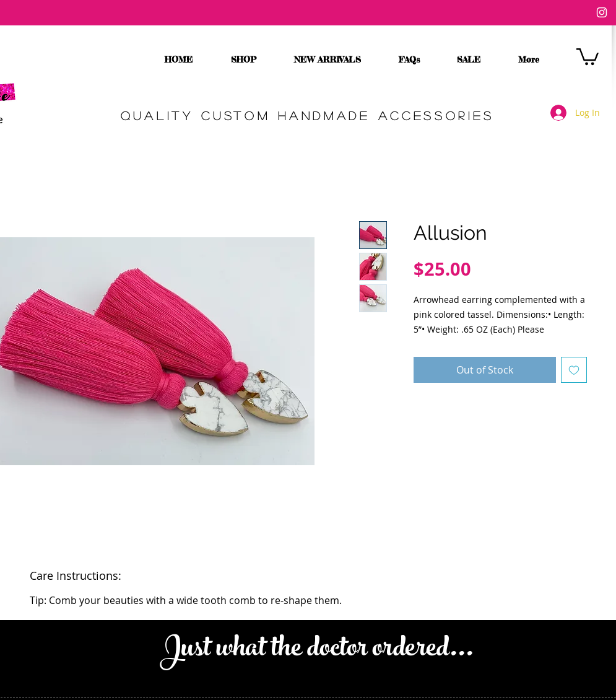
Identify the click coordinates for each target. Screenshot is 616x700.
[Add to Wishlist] (574, 370)
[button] (588, 56)
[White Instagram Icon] (602, 12)
